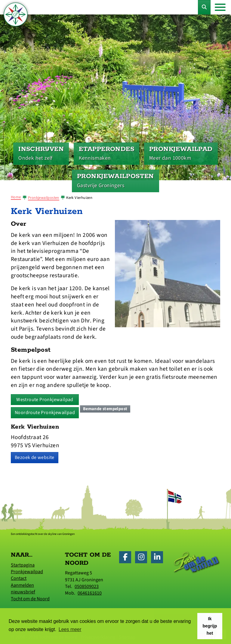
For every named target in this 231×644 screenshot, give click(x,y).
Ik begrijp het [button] (210, 626)
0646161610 (90, 593)
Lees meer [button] (70, 629)
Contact (19, 578)
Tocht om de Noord (30, 599)
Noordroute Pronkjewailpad (45, 413)
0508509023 (87, 586)
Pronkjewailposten (44, 198)
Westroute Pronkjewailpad (45, 400)
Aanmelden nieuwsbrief (23, 589)
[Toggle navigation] (220, 7)
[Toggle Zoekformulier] (204, 7)
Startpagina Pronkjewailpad (27, 568)
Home (16, 197)
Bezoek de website (35, 457)
